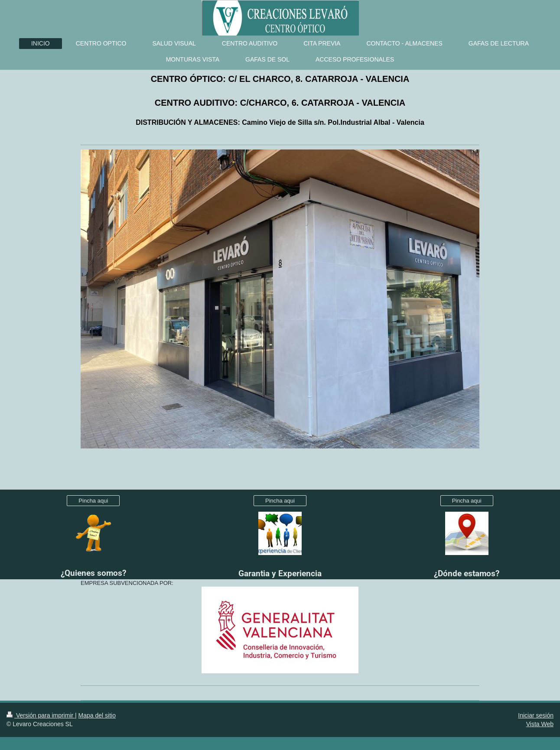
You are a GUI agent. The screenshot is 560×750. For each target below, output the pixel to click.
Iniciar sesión (536, 715)
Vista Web (540, 724)
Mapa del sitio (97, 715)
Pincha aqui (93, 501)
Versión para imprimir (41, 715)
